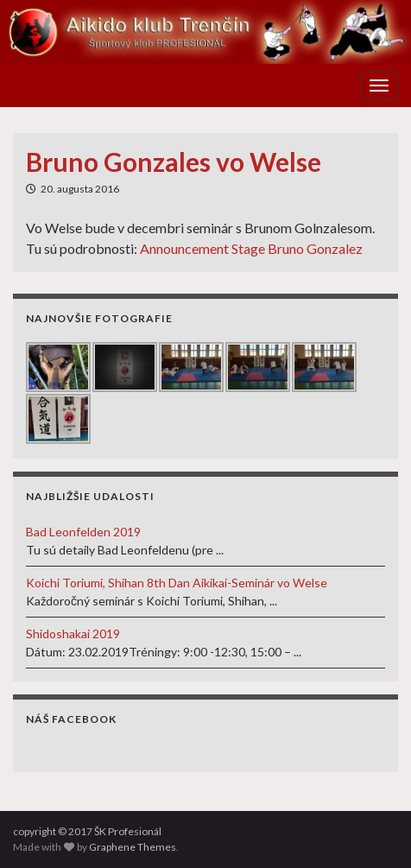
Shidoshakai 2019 (73, 634)
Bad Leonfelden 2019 (83, 532)
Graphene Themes (133, 847)
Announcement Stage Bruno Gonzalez (251, 248)
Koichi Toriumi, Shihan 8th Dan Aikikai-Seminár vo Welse (177, 583)
